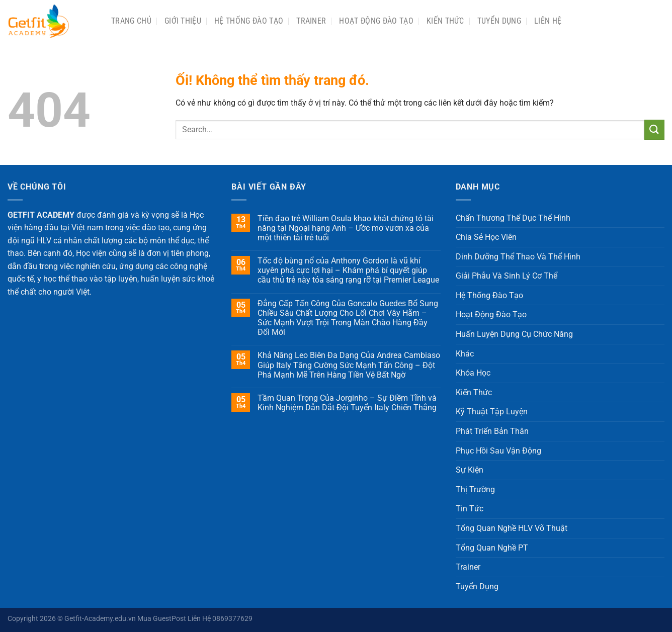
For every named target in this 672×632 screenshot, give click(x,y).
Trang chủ (131, 21)
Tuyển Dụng (499, 21)
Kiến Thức (445, 21)
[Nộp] (654, 129)
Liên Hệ (548, 21)
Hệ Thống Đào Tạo (249, 21)
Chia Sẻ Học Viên (486, 237)
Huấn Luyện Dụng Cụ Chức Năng (514, 334)
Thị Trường (475, 489)
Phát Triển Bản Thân (492, 431)
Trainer (311, 21)
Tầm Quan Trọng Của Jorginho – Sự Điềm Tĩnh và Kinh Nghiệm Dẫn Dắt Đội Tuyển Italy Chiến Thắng (347, 403)
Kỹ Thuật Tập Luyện (492, 412)
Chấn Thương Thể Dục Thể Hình (513, 218)
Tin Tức (470, 509)
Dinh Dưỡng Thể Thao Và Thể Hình (518, 257)
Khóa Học (473, 373)
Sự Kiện (470, 470)
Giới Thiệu (183, 21)
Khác (465, 354)
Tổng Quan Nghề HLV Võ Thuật (512, 528)
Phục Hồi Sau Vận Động (498, 451)
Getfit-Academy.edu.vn (100, 619)
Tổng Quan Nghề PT (492, 548)
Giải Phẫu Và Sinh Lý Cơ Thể (507, 276)
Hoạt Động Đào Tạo (376, 21)
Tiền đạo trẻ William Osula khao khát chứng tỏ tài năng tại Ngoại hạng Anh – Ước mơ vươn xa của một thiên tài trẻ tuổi (346, 228)
